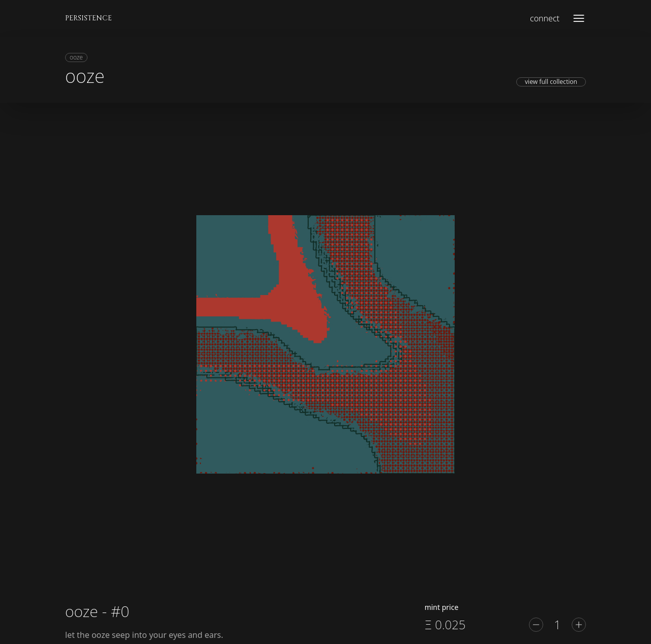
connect (545, 18)
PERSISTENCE (88, 18)
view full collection (551, 82)
